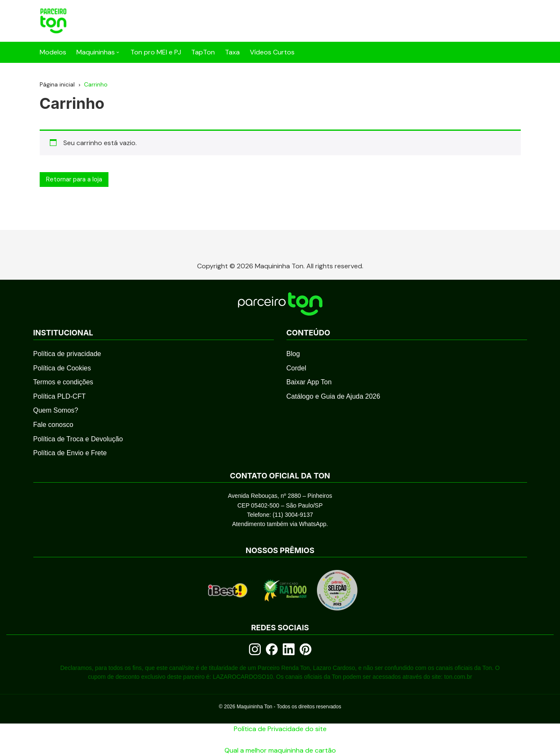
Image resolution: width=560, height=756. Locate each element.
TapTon (203, 52)
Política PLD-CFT (60, 396)
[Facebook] (272, 649)
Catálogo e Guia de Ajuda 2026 (333, 396)
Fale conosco (53, 425)
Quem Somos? (56, 410)
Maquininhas (96, 52)
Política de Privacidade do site (280, 729)
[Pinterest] (306, 649)
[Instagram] (255, 649)
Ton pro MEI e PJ (156, 52)
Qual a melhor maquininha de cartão (280, 750)
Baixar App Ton (309, 382)
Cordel (296, 368)
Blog (293, 354)
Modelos (53, 52)
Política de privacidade (67, 354)
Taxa (232, 52)
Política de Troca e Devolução (78, 439)
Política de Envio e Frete (70, 453)
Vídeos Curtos (272, 52)
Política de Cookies (62, 368)
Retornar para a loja (74, 179)
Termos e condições (63, 382)
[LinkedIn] (289, 649)
